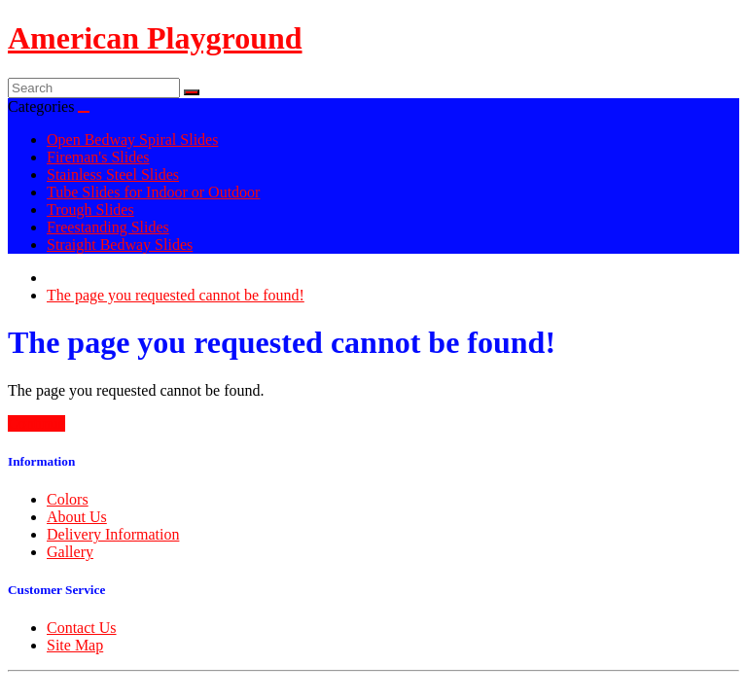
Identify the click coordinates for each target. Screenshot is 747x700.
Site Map (75, 645)
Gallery (70, 552)
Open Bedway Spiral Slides (132, 140)
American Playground (155, 38)
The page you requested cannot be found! (176, 295)
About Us (77, 517)
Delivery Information (113, 534)
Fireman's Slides (98, 157)
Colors (68, 499)
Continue (36, 423)
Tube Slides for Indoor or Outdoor (153, 192)
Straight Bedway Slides (120, 245)
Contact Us (82, 628)
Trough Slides (90, 210)
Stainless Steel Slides (113, 175)
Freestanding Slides (108, 227)
